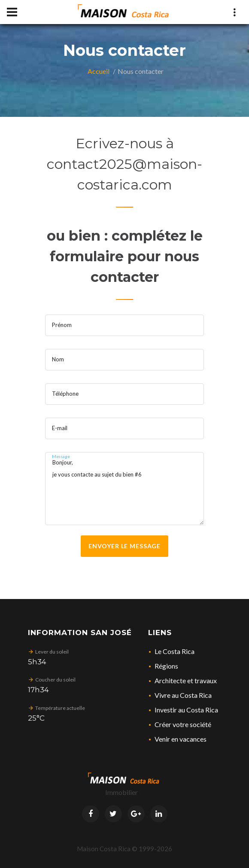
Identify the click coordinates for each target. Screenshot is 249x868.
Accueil (99, 71)
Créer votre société (183, 724)
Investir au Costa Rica (186, 710)
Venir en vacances (181, 739)
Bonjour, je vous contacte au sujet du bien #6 (125, 489)
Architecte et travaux (186, 680)
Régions (166, 666)
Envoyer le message (125, 546)
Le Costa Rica (175, 651)
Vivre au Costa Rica (183, 695)
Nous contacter (141, 71)
